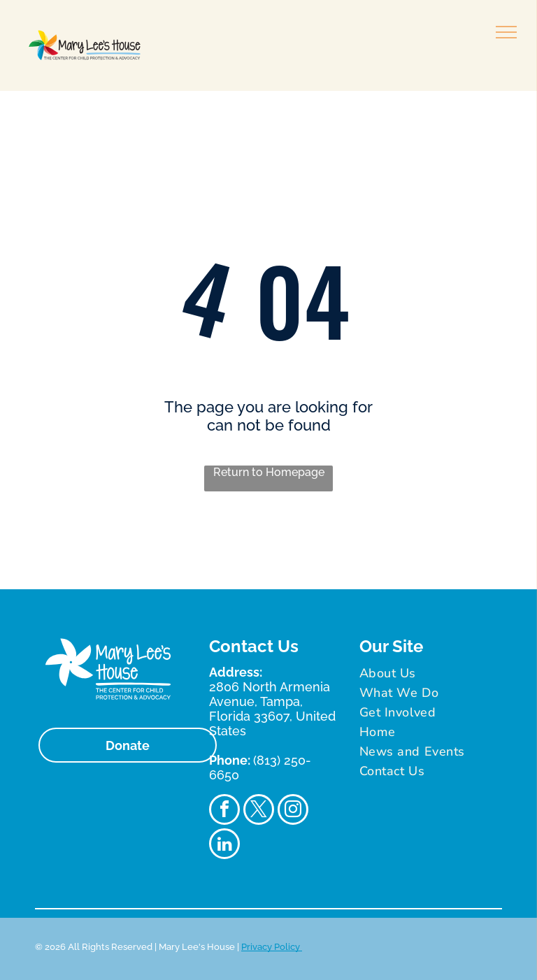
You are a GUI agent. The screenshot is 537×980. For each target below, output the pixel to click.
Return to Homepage (269, 472)
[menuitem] (429, 673)
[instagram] (293, 811)
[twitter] (259, 811)
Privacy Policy (272, 947)
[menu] (506, 32)
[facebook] (224, 811)
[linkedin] (224, 845)
